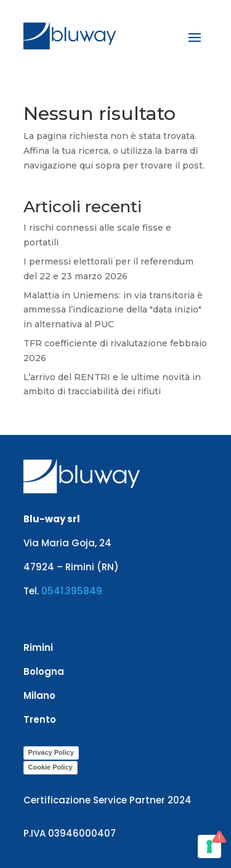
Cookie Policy (51, 767)
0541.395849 (72, 591)
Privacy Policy (51, 752)
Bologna (44, 671)
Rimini (38, 647)
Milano (39, 695)
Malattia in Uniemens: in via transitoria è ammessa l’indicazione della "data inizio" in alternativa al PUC (113, 310)
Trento (40, 719)
